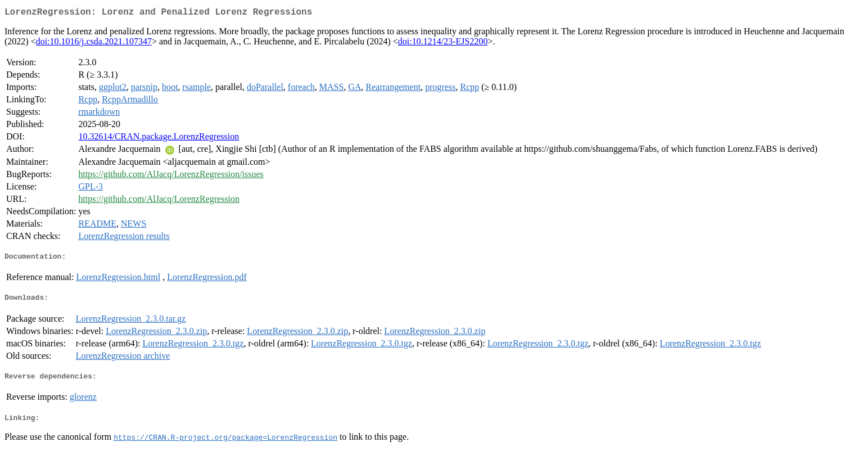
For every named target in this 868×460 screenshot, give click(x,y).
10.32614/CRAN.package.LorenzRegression (159, 139)
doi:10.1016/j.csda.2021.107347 (94, 44)
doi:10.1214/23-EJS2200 (443, 44)
